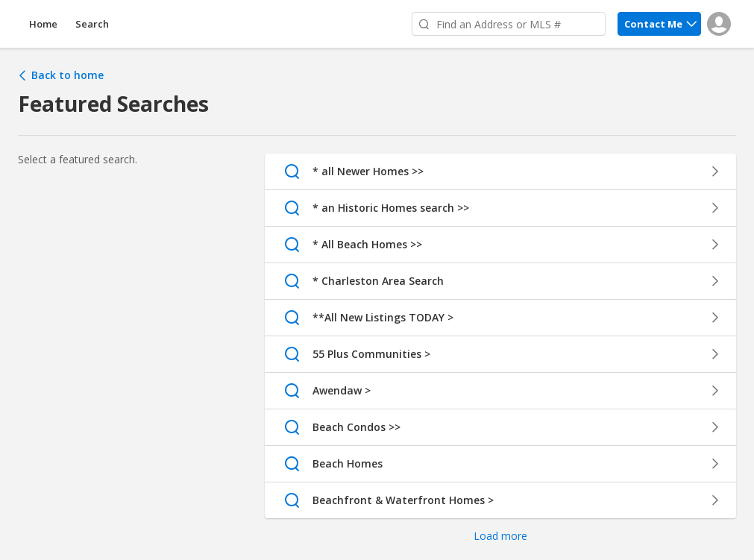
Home (43, 24)
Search (92, 24)
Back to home (61, 75)
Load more (500, 536)
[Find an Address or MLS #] (509, 24)
